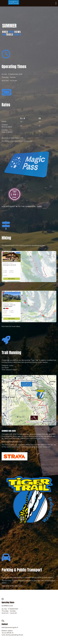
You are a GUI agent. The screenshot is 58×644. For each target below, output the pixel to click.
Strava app (17, 436)
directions (19, 586)
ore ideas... (17, 326)
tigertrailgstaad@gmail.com (12, 442)
